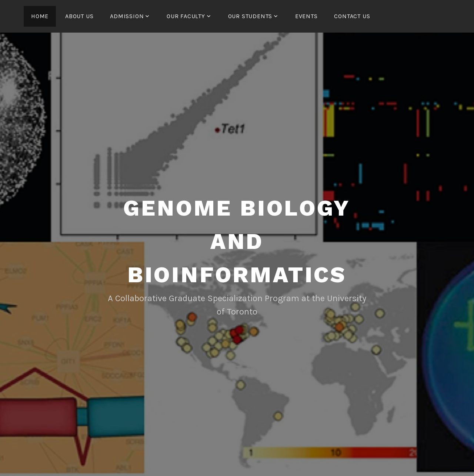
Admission (127, 16)
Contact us (352, 16)
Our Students (250, 16)
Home (40, 16)
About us (79, 16)
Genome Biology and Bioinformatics (237, 241)
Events (306, 16)
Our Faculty (186, 16)
